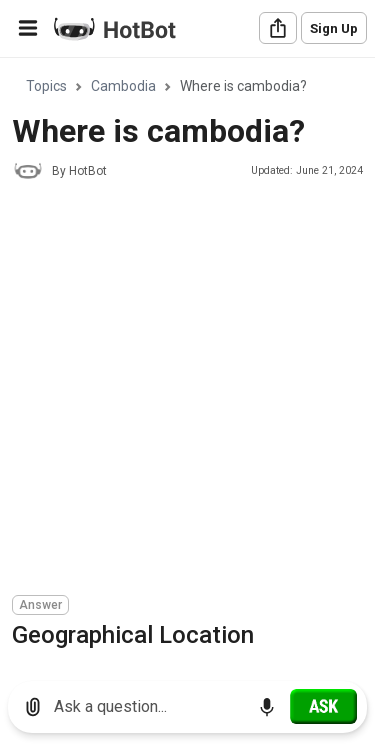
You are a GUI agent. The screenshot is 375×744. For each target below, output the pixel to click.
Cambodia (123, 86)
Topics (46, 86)
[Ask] (323, 706)
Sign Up (334, 28)
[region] (187, 362)
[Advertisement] (187, 390)
